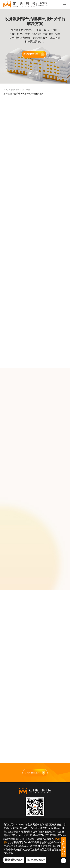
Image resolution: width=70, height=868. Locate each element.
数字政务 (26, 90)
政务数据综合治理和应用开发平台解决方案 (23, 94)
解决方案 (15, 90)
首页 (6, 90)
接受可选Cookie (14, 860)
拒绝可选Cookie (36, 860)
